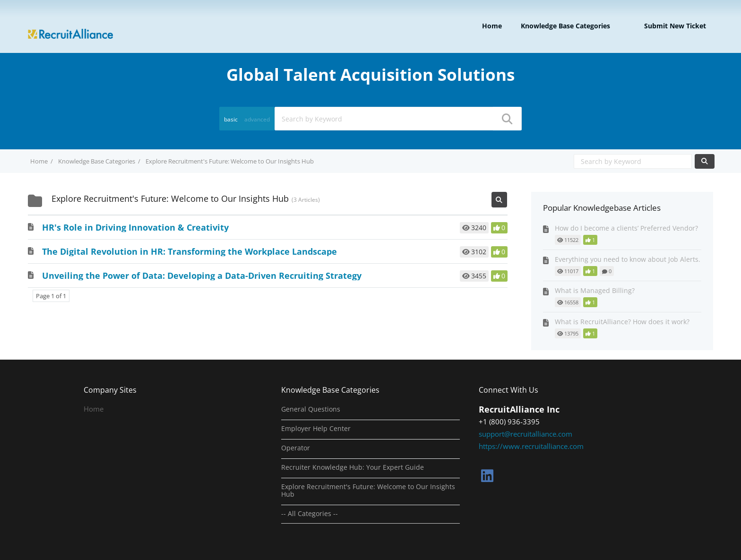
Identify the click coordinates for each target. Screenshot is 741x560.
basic (231, 119)
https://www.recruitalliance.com (531, 446)
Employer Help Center (316, 429)
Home (492, 26)
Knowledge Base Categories (565, 26)
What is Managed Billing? (595, 290)
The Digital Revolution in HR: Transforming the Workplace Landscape (190, 251)
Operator (296, 448)
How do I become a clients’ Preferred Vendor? (626, 228)
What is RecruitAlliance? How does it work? (622, 322)
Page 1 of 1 (51, 296)
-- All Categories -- (310, 514)
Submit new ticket (675, 26)
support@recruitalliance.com (526, 434)
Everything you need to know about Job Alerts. (628, 259)
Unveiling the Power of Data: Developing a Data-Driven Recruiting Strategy (202, 276)
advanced (257, 119)
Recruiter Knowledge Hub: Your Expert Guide (353, 467)
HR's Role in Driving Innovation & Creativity (135, 227)
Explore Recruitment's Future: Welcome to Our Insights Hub (368, 491)
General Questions (311, 409)
